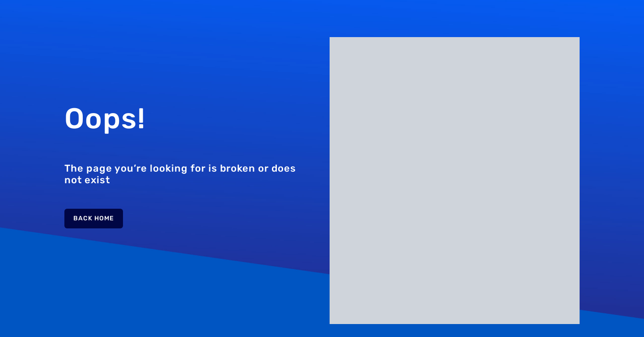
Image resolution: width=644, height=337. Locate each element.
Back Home (94, 218)
